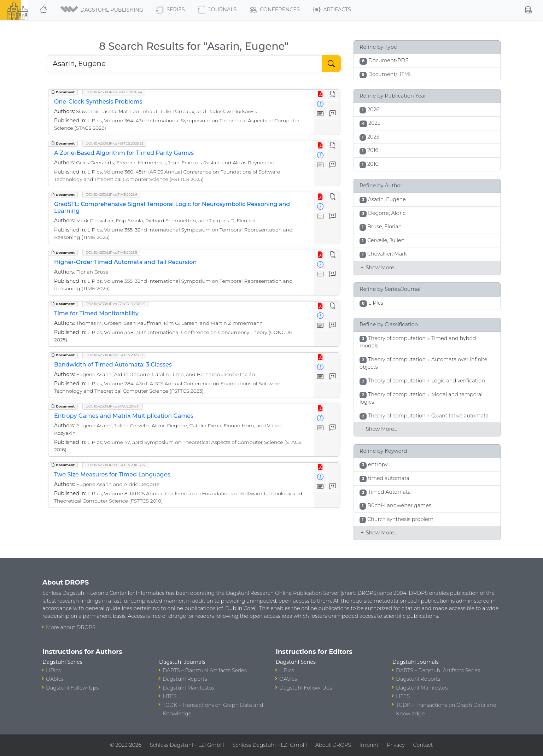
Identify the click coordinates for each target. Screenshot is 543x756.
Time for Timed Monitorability (96, 313)
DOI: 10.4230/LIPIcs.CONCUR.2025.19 (115, 304)
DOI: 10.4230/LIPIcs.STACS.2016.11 (113, 406)
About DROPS (333, 745)
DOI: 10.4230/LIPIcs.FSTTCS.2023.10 (114, 355)
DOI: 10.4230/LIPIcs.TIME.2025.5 (111, 253)
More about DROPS (71, 627)
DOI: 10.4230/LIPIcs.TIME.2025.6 (111, 195)
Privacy (396, 745)
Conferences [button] (275, 10)
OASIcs (55, 679)
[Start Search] (331, 64)
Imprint (369, 745)
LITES (170, 696)
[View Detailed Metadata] (320, 104)
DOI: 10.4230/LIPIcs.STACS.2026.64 (114, 92)
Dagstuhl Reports (185, 679)
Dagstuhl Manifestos (188, 688)
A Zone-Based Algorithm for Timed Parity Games (124, 153)
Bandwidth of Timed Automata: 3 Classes (113, 365)
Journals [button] (217, 10)
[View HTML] (333, 95)
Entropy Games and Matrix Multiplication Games (124, 416)
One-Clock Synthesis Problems (98, 102)
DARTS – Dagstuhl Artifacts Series (205, 670)
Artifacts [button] (332, 10)
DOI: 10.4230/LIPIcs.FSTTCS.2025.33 (114, 143)
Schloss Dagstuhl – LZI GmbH (187, 745)
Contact (423, 745)
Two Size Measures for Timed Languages (112, 474)
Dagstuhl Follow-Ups (72, 688)
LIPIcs (53, 670)
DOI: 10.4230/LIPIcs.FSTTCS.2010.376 (115, 465)
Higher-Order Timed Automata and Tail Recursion (125, 262)
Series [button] (171, 10)
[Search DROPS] (184, 64)
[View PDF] (320, 95)
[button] (102, 10)
